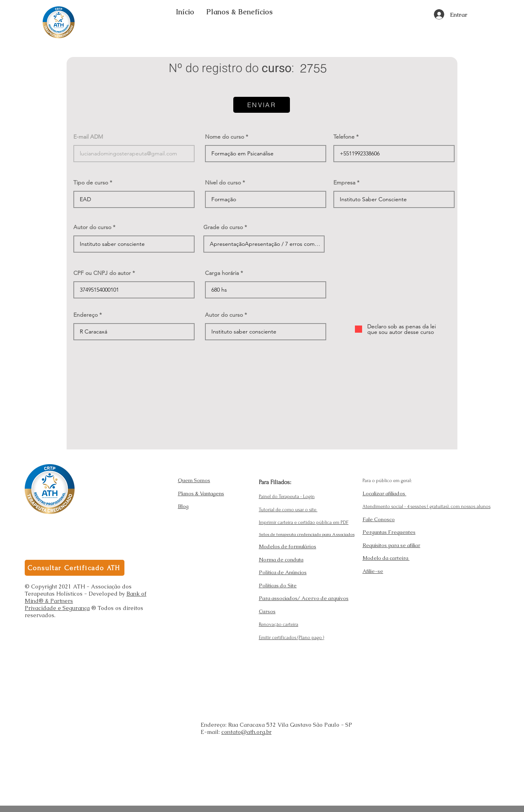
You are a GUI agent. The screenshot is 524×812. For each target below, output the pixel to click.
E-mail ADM (88, 137)
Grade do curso (223, 227)
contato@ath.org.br (246, 732)
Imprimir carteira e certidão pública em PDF (304, 522)
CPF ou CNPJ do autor (102, 273)
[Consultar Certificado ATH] (75, 568)
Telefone (344, 137)
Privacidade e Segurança (57, 608)
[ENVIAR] (262, 105)
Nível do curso (223, 182)
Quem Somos (194, 480)
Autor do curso (92, 227)
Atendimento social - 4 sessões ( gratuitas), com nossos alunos (426, 506)
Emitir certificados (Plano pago (291, 637)
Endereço (86, 315)
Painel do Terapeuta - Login (287, 496)
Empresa (344, 182)
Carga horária (222, 273)
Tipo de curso (91, 182)
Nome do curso (225, 137)
